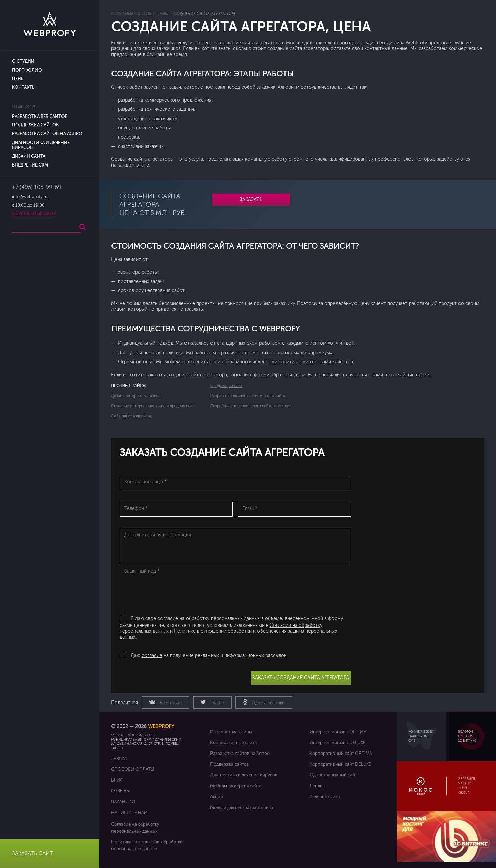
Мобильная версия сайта (236, 786)
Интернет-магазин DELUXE (337, 743)
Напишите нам (129, 812)
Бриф (117, 780)
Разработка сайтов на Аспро (47, 134)
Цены (18, 79)
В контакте (170, 703)
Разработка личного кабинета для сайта (248, 396)
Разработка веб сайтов (40, 117)
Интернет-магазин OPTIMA (338, 732)
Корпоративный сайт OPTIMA (341, 753)
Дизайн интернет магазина (136, 396)
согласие (152, 655)
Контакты (24, 87)
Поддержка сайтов (35, 125)
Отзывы (121, 791)
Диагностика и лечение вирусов (244, 775)
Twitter (217, 703)
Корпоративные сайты (234, 743)
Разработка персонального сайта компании (251, 406)
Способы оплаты (133, 769)
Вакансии (123, 802)
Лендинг (318, 786)
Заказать (251, 199)
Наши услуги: (26, 106)
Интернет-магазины (231, 732)
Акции (217, 797)
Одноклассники (268, 703)
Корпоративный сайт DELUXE (340, 764)
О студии (23, 61)
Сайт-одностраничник (131, 416)
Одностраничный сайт (333, 775)
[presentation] (171, 590)
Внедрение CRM (30, 165)
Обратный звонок (34, 214)
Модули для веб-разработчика (242, 807)
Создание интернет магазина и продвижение (153, 406)
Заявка (119, 758)
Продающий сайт (227, 386)
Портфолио (27, 70)
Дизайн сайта (29, 156)
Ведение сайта (325, 797)
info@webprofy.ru (30, 197)
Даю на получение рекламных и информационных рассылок (209, 655)
